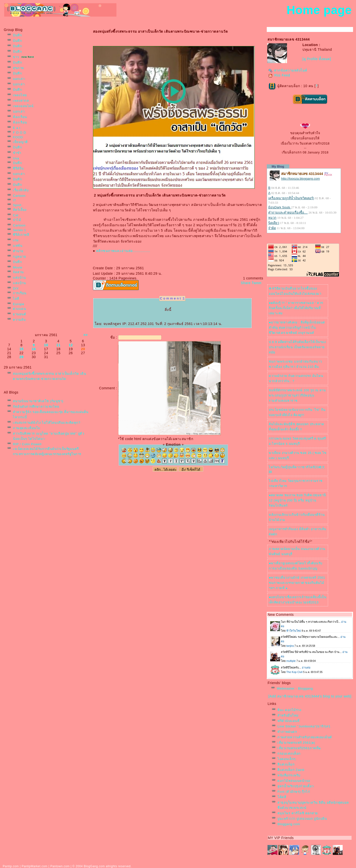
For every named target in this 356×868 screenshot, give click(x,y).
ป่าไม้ (17, 220)
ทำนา (18, 251)
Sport (17, 205)
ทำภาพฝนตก (287, 732)
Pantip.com (11, 866)
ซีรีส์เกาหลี (21, 235)
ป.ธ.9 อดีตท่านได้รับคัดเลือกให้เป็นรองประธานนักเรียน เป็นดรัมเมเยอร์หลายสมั (297, 347)
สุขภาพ (18, 68)
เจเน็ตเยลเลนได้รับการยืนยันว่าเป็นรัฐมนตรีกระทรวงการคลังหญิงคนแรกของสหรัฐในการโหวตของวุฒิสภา (47, 454)
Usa (16, 158)
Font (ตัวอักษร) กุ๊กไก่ (294, 792)
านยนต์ (19, 314)
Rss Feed (279, 75)
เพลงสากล (21, 101)
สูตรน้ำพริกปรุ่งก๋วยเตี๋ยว (296, 786)
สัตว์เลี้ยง (20, 210)
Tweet (257, 283)
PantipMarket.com (34, 866)
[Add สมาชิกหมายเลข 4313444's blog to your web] (310, 696)
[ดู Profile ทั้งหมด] (317, 59)
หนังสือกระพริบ (289, 775)
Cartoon (19, 196)
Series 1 (19, 230)
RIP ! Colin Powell (27, 444)
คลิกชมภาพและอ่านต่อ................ (123, 251)
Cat (16, 215)
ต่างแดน (19, 309)
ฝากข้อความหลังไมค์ (288, 70)
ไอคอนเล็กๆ (287, 759)
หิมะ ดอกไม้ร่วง (289, 710)
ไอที (16, 299)
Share (246, 283)
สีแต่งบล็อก (286, 764)
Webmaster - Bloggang (295, 688)
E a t (17, 128)
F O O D (19, 133)
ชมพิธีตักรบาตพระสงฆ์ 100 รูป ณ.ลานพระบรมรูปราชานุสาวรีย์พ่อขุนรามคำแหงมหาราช (297, 395)
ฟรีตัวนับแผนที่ (288, 721)
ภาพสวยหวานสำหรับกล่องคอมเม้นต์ (305, 737)
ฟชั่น (18, 246)
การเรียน (20, 293)
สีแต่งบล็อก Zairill (291, 770)
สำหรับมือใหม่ (288, 715)
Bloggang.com (289, 824)
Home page (319, 10)
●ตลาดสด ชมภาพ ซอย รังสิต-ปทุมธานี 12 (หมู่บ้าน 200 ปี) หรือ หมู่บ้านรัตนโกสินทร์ (297, 500)
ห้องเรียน (20, 117)
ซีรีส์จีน (18, 168)
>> (85, 335)
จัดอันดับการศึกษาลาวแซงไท (36, 407)
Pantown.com (60, 866)
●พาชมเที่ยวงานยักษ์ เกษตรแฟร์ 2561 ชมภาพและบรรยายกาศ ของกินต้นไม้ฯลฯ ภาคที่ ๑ (297, 583)
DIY (16, 288)
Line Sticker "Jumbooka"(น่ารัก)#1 (304, 726)
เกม (16, 240)
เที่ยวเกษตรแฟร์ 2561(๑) (296, 743)
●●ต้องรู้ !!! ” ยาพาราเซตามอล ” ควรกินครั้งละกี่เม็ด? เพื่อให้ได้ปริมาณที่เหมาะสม (296, 308)
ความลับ (19, 320)
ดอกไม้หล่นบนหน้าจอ (294, 781)
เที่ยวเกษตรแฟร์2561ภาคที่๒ (299, 748)
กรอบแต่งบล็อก (289, 754)
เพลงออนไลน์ (23, 106)
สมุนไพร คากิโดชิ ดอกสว (298, 813)
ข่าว (16, 57)
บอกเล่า (19, 79)
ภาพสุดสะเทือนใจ (26, 428)
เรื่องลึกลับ (21, 190)
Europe (19, 304)
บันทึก (17, 35)
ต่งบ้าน (19, 278)
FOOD (18, 137)
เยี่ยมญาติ (20, 142)
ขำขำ (17, 153)
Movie (18, 267)
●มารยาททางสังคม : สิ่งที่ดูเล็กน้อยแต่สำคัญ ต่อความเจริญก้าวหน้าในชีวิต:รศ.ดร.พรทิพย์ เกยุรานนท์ (297, 328)
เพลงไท (20, 95)
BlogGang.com (94, 866)
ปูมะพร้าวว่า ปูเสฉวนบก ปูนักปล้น (302, 819)
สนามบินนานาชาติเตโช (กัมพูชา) (38, 401)
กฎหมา (19, 257)
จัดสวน (18, 272)
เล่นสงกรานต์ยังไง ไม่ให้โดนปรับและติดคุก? (47, 423)
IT (14, 200)
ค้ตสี (282, 797)
